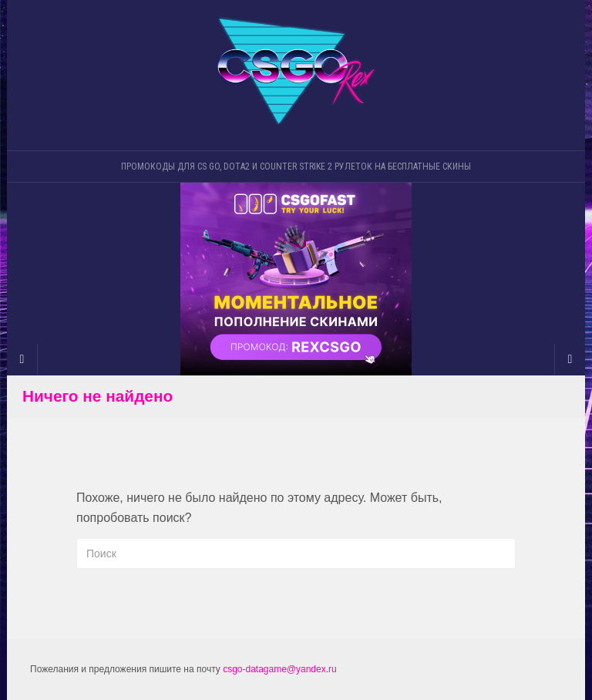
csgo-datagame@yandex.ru (280, 669)
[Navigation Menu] (570, 359)
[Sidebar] (22, 359)
